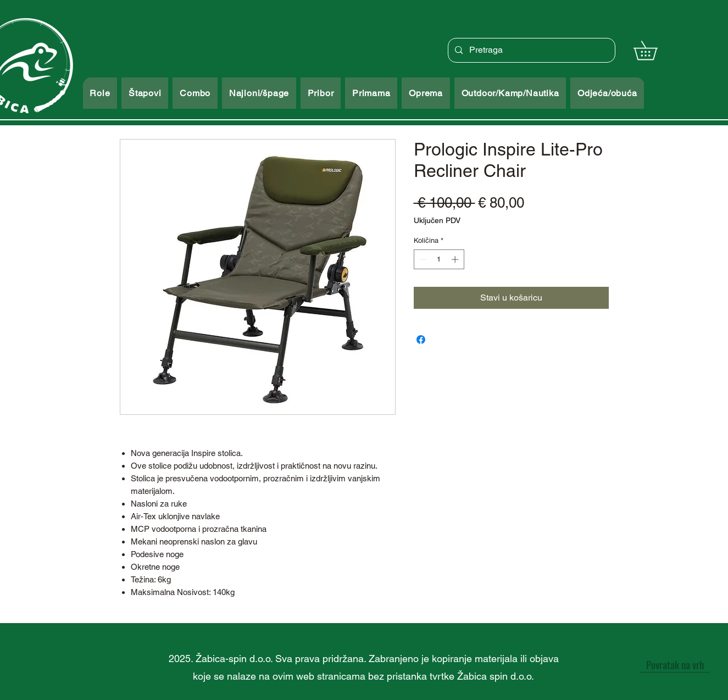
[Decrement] (422, 259)
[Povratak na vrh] (675, 664)
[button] (655, 50)
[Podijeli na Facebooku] (421, 340)
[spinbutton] (439, 259)
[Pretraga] (530, 50)
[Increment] (456, 259)
